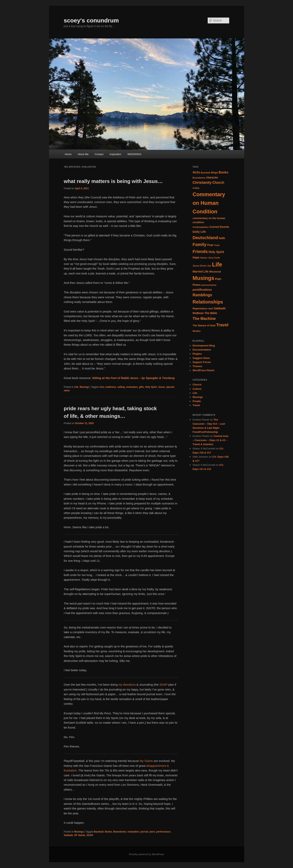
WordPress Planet (203, 370)
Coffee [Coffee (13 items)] (196, 188)
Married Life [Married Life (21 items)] (201, 272)
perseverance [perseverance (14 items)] (209, 285)
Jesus (161, 387)
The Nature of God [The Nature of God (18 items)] (204, 325)
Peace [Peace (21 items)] (197, 285)
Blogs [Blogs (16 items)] (214, 173)
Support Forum (202, 362)
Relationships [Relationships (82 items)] (208, 302)
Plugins (197, 354)
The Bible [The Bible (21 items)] (211, 313)
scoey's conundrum (91, 20)
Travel (196, 405)
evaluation (132, 387)
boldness (111, 387)
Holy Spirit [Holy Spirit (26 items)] (216, 252)
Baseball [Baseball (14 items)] (205, 173)
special (170, 387)
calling (121, 387)
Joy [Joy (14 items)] (209, 266)
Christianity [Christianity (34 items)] (202, 183)
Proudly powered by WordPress (146, 854)
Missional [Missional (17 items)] (215, 272)
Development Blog (204, 346)
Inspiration (115, 154)
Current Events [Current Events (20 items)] (219, 227)
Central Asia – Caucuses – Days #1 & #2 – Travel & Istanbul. (211, 440)
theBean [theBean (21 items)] (198, 313)
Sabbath (68, 835)
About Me (83, 154)
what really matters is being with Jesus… (113, 181)
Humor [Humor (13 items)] (204, 258)
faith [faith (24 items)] (222, 238)
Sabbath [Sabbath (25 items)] (220, 308)
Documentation (202, 350)
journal (144, 832)
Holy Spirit (151, 387)
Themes (197, 366)
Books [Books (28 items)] (224, 172)
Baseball (99, 832)
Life (76, 387)
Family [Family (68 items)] (200, 245)
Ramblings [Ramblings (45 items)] (202, 295)
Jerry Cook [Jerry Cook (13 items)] (214, 258)
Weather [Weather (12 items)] (197, 331)
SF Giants (80, 835)
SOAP (163, 685)
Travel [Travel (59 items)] (222, 325)
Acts (102, 387)
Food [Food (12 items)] (217, 245)
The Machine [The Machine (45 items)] (204, 319)
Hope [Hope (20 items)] (196, 257)
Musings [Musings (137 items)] (203, 278)
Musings (84, 387)
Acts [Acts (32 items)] (196, 172)
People (197, 401)
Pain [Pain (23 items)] (218, 279)
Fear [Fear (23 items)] (210, 245)
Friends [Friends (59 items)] (200, 252)
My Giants (146, 761)
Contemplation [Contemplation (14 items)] (201, 227)
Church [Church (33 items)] (218, 183)
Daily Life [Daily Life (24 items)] (199, 232)
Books (108, 832)
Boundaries (120, 832)
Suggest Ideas (201, 358)
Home (68, 154)
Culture (197, 389)
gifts (141, 387)
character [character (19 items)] (212, 178)
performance (163, 832)
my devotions (127, 685)
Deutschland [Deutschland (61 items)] (205, 238)
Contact (99, 154)
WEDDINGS (134, 154)
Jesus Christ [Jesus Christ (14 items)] (200, 266)
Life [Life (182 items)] (217, 264)
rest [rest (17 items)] (211, 308)
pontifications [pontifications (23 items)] (202, 290)
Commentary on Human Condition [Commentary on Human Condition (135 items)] (209, 203)
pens (152, 832)
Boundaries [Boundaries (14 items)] (199, 178)
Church (197, 385)
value (67, 391)
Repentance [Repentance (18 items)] (200, 308)
